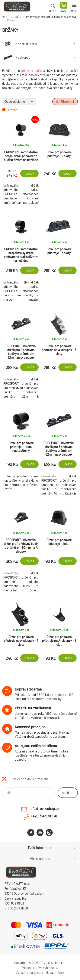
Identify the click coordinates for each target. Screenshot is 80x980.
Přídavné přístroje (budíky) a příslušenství (51, 17)
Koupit (29, 173)
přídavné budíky (32, 71)
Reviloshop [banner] (17, 8)
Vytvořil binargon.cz (29, 972)
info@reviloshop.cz (44, 808)
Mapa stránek (55, 972)
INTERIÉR (15, 17)
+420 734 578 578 (44, 816)
